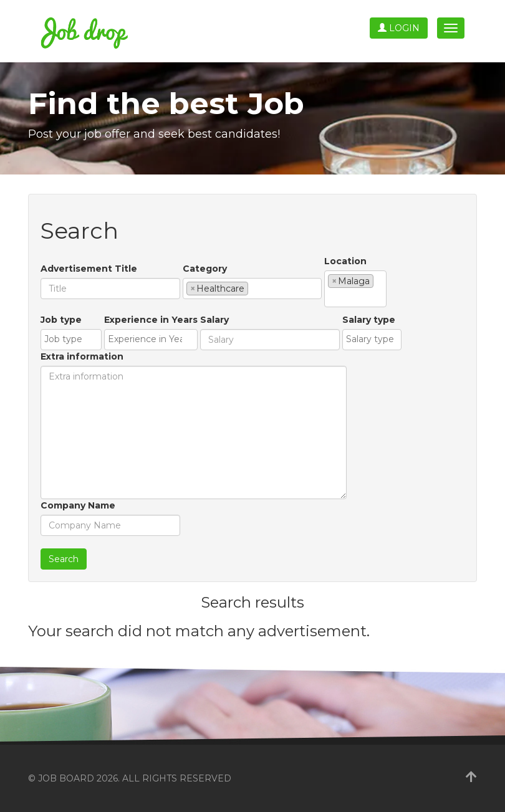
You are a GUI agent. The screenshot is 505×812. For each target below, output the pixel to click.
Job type (61, 320)
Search (64, 559)
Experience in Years (151, 320)
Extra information (82, 356)
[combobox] (252, 289)
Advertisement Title (89, 269)
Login (399, 28)
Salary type (369, 320)
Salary (214, 320)
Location (345, 261)
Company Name (78, 505)
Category (205, 269)
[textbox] (255, 288)
